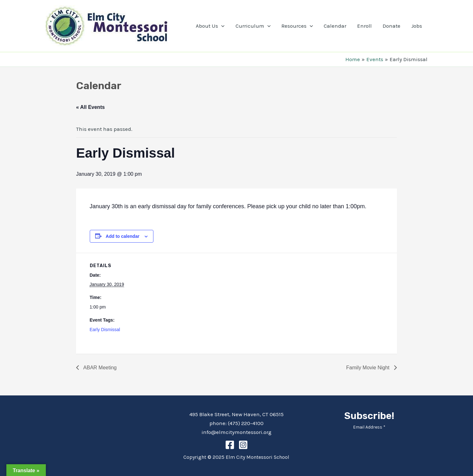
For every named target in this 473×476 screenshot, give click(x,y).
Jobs (417, 26)
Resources (297, 26)
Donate (392, 26)
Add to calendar (123, 236)
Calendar (335, 26)
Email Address (369, 427)
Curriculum (253, 26)
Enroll (364, 26)
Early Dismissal (105, 330)
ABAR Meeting (99, 368)
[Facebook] (230, 445)
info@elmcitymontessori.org (236, 432)
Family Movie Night (369, 368)
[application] (221, 26)
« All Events (90, 107)
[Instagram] (243, 445)
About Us (210, 26)
